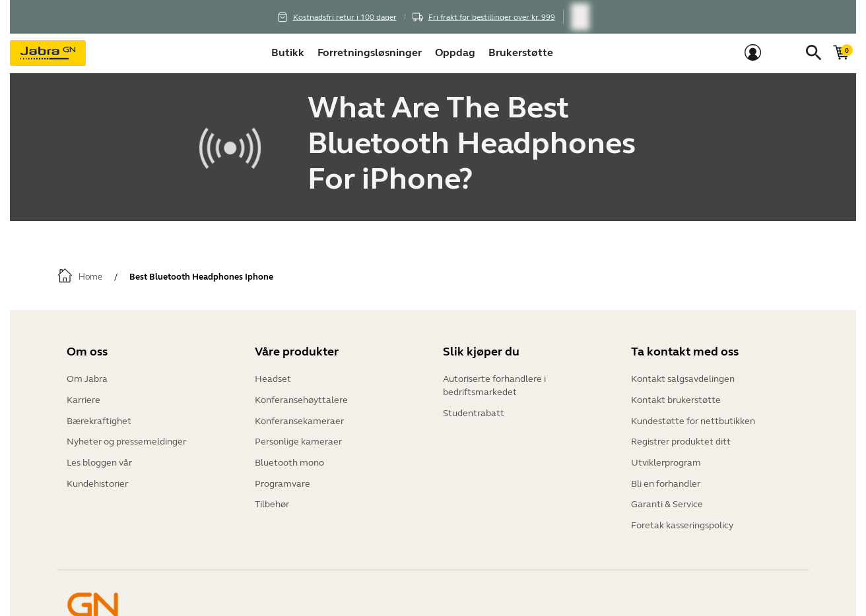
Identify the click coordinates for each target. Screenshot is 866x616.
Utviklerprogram (666, 458)
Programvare (283, 478)
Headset (273, 379)
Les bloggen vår (99, 458)
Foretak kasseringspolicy (682, 517)
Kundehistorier (97, 478)
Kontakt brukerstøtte (676, 399)
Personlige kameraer (298, 438)
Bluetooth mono (289, 458)
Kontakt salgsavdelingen (683, 379)
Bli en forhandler (666, 478)
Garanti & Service (667, 498)
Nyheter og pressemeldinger (126, 438)
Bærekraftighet (99, 418)
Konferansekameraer (299, 418)
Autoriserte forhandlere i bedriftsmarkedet (494, 385)
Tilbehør (272, 498)
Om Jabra (87, 379)
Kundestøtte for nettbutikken (693, 418)
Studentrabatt (474, 412)
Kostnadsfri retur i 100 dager (345, 17)
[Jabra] (48, 53)
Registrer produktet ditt (681, 438)
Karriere (83, 399)
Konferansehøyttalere (301, 399)
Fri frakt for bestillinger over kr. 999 (492, 17)
